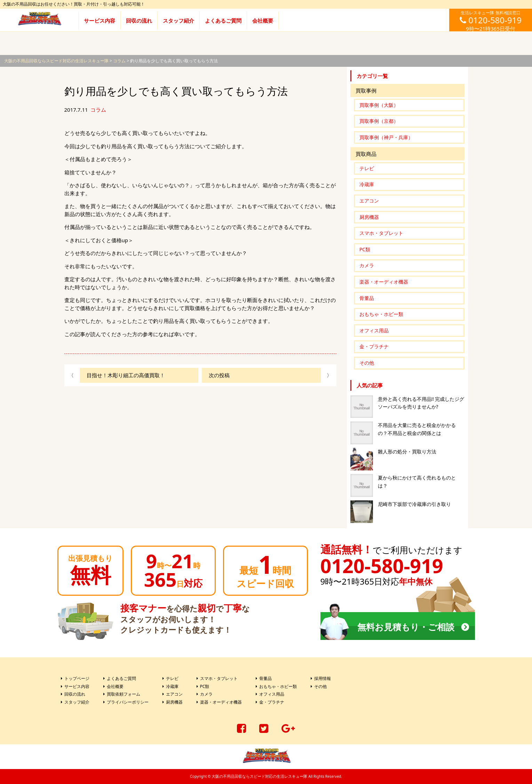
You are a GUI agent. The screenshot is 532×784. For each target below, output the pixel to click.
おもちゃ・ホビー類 (381, 314)
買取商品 (366, 154)
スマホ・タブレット (381, 233)
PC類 (365, 250)
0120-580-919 (382, 566)
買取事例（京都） (379, 121)
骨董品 (367, 298)
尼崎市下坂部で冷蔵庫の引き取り (414, 504)
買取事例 (366, 90)
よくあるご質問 (223, 21)
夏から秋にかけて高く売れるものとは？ (417, 482)
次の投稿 (219, 375)
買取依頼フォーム (124, 694)
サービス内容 (100, 21)
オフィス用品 (374, 331)
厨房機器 (369, 217)
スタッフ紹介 (178, 21)
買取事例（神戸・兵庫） (386, 137)
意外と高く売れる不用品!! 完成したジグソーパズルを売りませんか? (421, 403)
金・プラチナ (374, 347)
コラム (98, 110)
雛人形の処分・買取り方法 (407, 452)
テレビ (367, 168)
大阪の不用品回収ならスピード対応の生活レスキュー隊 (259, 776)
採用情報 (323, 678)
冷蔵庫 (367, 184)
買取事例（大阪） (379, 105)
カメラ (367, 266)
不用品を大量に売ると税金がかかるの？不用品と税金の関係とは (417, 429)
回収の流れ (139, 21)
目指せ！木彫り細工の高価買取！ (126, 375)
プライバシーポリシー (128, 702)
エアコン (369, 201)
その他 (367, 363)
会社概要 (263, 21)
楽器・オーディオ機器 (384, 282)
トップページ (77, 678)
